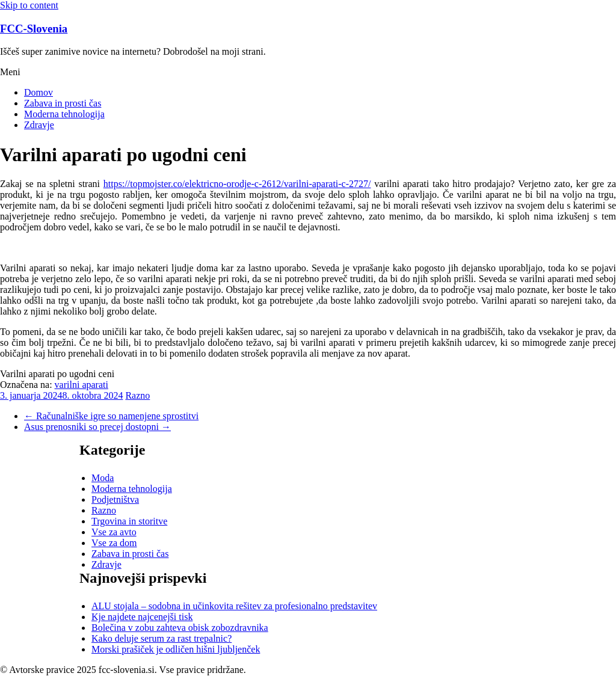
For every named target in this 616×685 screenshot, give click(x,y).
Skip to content (29, 5)
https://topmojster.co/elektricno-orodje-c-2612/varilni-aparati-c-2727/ (237, 184)
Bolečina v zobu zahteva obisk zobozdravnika (180, 628)
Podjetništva (115, 499)
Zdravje (39, 125)
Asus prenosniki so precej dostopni (97, 427)
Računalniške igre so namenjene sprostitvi (111, 416)
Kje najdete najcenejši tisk (142, 617)
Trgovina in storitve (129, 521)
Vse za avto (114, 532)
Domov (38, 92)
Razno (137, 395)
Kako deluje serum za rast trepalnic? (162, 638)
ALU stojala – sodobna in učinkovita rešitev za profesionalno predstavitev (234, 606)
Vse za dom (114, 543)
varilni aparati (82, 385)
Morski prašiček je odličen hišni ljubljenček (176, 649)
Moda (103, 478)
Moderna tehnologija (64, 114)
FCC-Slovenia (34, 29)
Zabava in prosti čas (63, 103)
